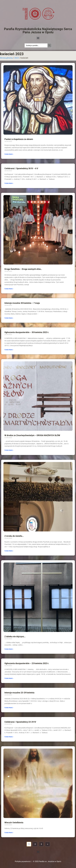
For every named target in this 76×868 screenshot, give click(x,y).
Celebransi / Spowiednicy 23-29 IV (20, 722)
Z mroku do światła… (14, 536)
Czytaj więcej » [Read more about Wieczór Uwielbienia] (9, 833)
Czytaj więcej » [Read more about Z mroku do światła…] (9, 551)
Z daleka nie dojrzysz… (15, 636)
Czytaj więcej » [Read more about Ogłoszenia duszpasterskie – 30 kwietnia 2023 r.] (9, 350)
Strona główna (6, 58)
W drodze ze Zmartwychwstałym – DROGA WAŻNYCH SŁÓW (32, 435)
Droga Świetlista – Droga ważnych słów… (23, 269)
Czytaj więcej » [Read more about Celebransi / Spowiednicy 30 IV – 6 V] (9, 183)
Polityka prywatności (23, 861)
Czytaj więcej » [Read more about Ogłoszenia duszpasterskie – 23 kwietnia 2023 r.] (9, 678)
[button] (38, 38)
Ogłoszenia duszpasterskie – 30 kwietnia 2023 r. (27, 332)
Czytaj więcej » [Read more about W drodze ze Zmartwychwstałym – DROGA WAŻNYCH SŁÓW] (9, 450)
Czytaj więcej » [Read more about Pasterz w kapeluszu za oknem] (9, 154)
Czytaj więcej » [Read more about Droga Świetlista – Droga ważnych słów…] (9, 289)
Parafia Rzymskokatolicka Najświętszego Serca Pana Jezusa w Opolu (38, 31)
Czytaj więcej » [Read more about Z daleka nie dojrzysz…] (9, 649)
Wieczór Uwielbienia (14, 822)
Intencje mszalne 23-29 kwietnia (19, 693)
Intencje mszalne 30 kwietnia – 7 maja (22, 303)
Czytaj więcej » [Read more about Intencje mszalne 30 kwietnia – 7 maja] (9, 318)
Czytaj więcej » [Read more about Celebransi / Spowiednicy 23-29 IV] (9, 737)
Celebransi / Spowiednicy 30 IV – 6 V (21, 168)
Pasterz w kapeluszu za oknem (19, 139)
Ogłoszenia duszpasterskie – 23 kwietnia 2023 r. (27, 663)
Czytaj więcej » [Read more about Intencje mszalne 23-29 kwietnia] (9, 708)
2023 (17, 58)
